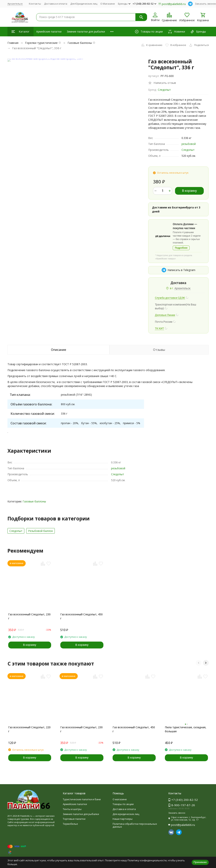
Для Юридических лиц (84, 4)
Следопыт (164, 90)
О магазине (120, 799)
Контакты (35, 4)
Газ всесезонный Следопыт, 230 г (29, 616)
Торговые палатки (74, 819)
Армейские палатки (49, 31)
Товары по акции (123, 804)
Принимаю (200, 862)
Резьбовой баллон (40, 531)
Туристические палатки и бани (82, 799)
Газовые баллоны (80, 43)
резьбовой (189, 144)
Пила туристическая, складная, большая (186, 729)
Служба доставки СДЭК (170, 298)
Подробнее (181, 248)
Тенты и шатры (72, 809)
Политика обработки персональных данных (135, 825)
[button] (199, 663)
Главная (13, 43)
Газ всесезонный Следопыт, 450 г (81, 616)
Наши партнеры (123, 819)
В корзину (189, 191)
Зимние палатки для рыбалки (86, 31)
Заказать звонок (205, 4)
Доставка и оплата (56, 4)
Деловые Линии (165, 315)
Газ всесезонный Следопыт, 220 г (29, 729)
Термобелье (70, 824)
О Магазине (108, 4)
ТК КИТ (159, 328)
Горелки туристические (41, 43)
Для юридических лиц (126, 814)
